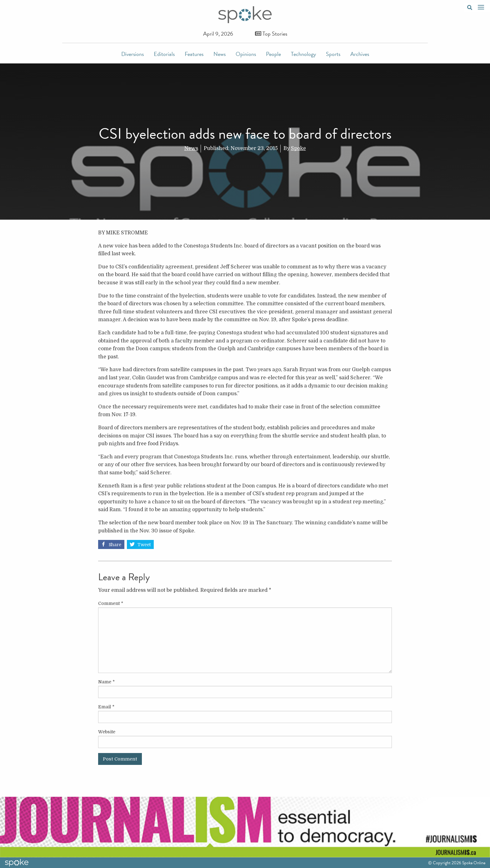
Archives (360, 54)
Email (106, 707)
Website (107, 732)
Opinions (246, 54)
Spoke (298, 148)
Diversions (132, 54)
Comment (111, 603)
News (220, 54)
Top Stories (271, 34)
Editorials (164, 54)
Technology (303, 54)
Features (194, 54)
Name (106, 682)
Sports (333, 54)
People (273, 54)
